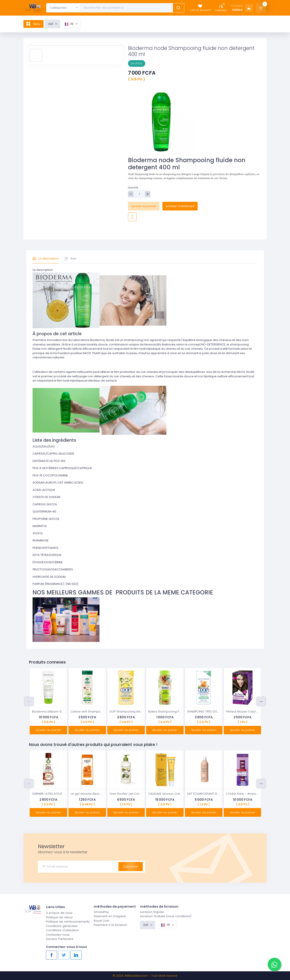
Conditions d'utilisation (62, 930)
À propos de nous (59, 913)
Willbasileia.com (136, 976)
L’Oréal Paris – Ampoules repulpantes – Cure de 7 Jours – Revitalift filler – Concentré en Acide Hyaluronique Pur (242, 794)
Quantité (133, 188)
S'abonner (131, 866)
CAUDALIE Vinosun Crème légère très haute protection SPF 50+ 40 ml (165, 794)
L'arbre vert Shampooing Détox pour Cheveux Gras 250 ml (87, 712)
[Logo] (33, 8)
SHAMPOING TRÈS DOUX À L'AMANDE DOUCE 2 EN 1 (204, 712)
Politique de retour (59, 917)
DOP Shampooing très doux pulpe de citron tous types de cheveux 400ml (126, 712)
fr (73, 24)
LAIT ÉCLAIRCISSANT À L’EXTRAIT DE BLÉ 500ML (204, 794)
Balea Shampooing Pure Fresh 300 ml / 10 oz (165, 712)
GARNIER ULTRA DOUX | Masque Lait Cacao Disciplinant (48, 794)
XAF (54, 24)
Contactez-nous (58, 934)
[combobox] (64, 8)
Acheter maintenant (180, 206)
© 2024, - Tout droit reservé (145, 976)
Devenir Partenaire (60, 939)
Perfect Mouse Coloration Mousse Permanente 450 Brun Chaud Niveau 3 (242, 712)
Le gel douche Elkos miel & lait (87, 794)
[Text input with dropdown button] (127, 8)
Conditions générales (62, 926)
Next (261, 701)
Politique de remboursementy (68, 921)
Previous (29, 701)
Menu (35, 24)
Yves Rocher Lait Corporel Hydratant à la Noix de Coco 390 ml (126, 794)
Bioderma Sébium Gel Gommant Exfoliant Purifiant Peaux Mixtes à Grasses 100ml (48, 712)
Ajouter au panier (144, 206)
